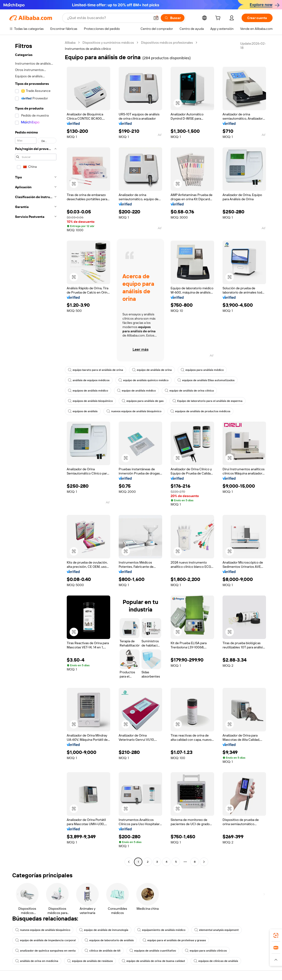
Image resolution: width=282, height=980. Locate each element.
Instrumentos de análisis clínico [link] (88, 49)
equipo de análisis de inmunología (104, 930)
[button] (156, 18)
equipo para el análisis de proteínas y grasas (174, 940)
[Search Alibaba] (108, 18)
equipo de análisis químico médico (143, 380)
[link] (276, 935)
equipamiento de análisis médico (161, 930)
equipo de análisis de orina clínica (189, 391)
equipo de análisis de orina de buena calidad (153, 961)
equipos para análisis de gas (143, 401)
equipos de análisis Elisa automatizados (206, 380)
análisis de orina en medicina (37, 961)
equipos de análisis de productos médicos (200, 411)
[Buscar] (173, 18)
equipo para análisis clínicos (206, 951)
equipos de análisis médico (88, 391)
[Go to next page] (204, 862)
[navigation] (36, 453)
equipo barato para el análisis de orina (96, 370)
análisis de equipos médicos (89, 380)
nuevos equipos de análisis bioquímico (134, 411)
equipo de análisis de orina (152, 370)
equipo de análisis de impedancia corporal (45, 940)
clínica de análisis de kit (103, 951)
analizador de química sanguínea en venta (45, 951)
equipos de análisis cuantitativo (153, 951)
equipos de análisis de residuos (90, 961)
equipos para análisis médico (202, 370)
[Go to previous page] (129, 862)
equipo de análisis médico (136, 391)
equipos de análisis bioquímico (90, 401)
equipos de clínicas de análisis (216, 961)
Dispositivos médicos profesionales (167, 43)
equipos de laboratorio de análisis (109, 940)
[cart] (219, 19)
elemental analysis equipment (217, 930)
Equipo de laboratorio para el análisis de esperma (208, 401)
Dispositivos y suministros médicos (108, 43)
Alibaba (70, 43)
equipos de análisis (83, 411)
